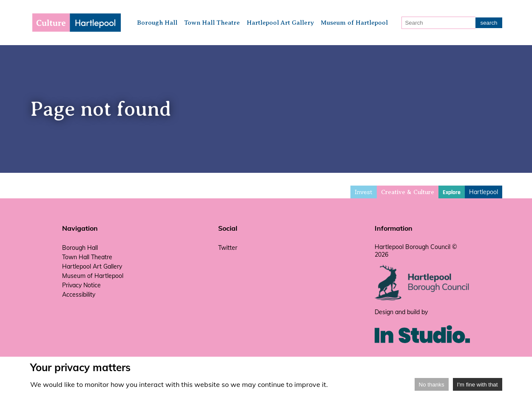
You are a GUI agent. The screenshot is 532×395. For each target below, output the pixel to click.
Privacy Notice (81, 285)
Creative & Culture (408, 192)
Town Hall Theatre (212, 23)
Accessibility (79, 295)
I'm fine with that (478, 385)
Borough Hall (157, 23)
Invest (364, 192)
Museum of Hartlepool (354, 23)
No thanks (432, 385)
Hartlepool (484, 192)
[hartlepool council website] (422, 298)
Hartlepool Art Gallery (280, 23)
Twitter (228, 248)
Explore (452, 192)
